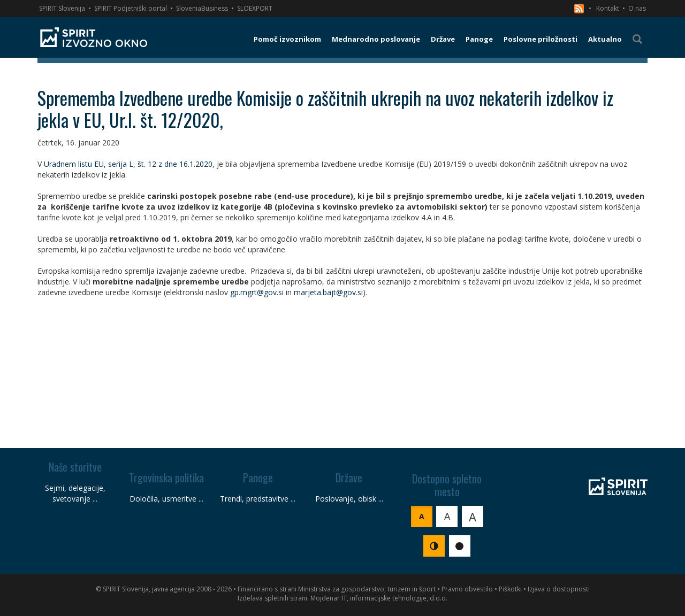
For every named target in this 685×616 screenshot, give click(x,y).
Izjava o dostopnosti (559, 589)
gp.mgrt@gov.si (257, 292)
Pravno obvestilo (467, 589)
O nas (637, 8)
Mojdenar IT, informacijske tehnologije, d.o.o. (379, 598)
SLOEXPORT (255, 8)
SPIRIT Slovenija (62, 8)
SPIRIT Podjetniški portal (131, 8)
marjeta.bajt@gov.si (328, 292)
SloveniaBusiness (202, 8)
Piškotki (510, 589)
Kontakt (608, 8)
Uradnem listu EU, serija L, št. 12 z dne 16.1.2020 (128, 164)
